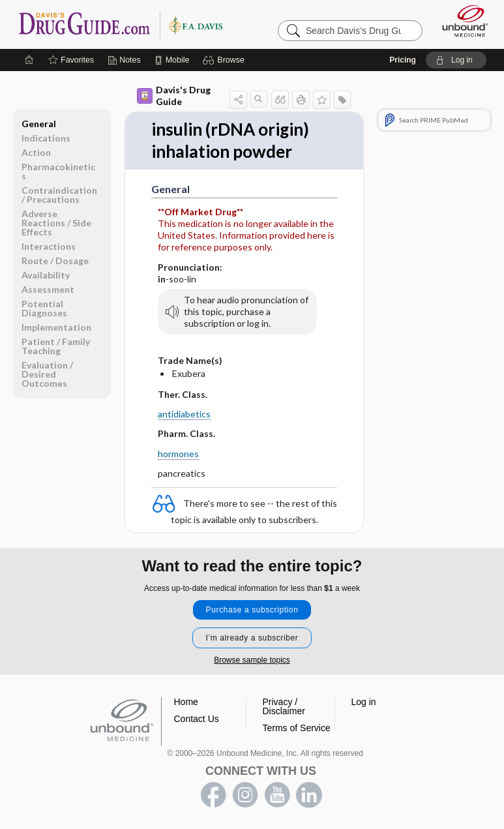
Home (186, 702)
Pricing (403, 60)
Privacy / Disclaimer (284, 706)
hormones (178, 454)
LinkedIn (309, 795)
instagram (245, 795)
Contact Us (197, 719)
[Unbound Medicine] (461, 21)
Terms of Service (297, 728)
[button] (225, 60)
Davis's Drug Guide (174, 96)
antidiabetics (184, 414)
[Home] (29, 60)
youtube (277, 795)
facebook (213, 795)
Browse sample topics (252, 660)
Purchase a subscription (252, 610)
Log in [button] (364, 702)
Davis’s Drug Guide (120, 24)
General (39, 124)
